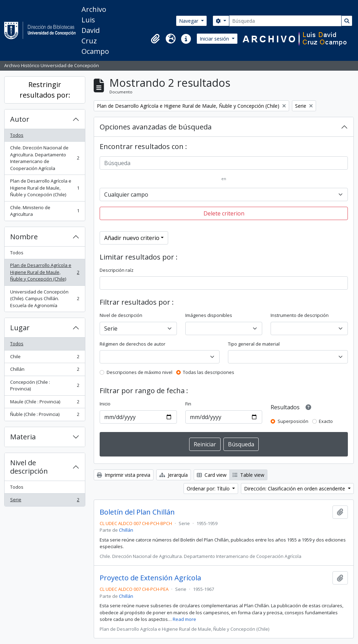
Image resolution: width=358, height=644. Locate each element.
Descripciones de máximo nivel (139, 372)
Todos (17, 135)
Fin (188, 404)
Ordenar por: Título (209, 489)
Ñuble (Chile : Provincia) (45, 416)
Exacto (326, 421)
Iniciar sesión (215, 39)
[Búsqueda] (285, 21)
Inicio (105, 404)
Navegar (189, 21)
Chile (45, 358)
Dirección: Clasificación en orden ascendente (295, 489)
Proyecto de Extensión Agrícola (150, 578)
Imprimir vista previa (124, 475)
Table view (248, 475)
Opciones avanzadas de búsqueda (156, 127)
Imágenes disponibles (209, 315)
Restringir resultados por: (45, 90)
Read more (184, 619)
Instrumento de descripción (300, 315)
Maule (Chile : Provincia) (45, 403)
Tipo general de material (254, 344)
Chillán (45, 371)
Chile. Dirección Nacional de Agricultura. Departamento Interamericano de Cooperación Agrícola (45, 158)
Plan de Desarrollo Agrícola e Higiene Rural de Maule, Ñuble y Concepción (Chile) (45, 188)
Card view (212, 475)
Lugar (20, 328)
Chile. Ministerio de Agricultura (45, 211)
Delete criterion (224, 213)
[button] (155, 39)
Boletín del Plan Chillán (137, 512)
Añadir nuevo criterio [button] (132, 238)
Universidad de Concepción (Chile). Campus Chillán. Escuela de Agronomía (45, 299)
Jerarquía (174, 475)
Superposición (293, 421)
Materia (23, 437)
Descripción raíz (117, 270)
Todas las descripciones (209, 372)
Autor (20, 119)
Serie (45, 501)
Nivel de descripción (29, 467)
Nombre (24, 237)
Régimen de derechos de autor (133, 344)
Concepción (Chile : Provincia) (45, 385)
